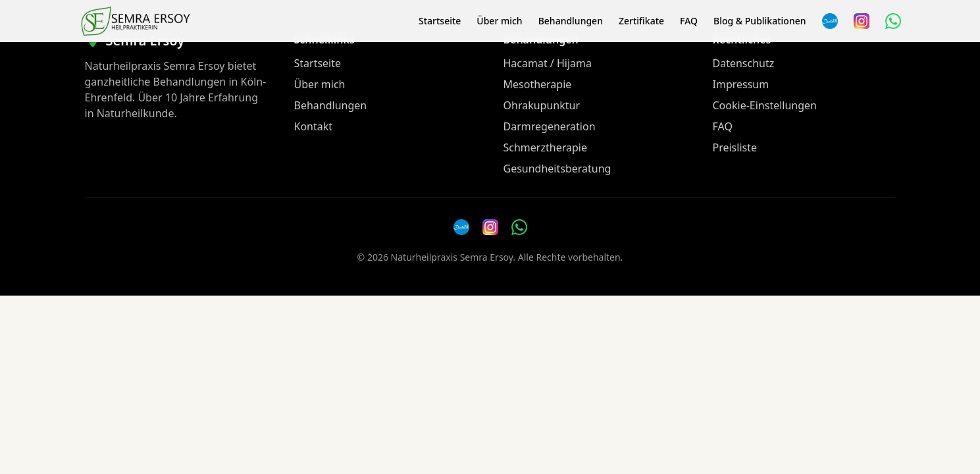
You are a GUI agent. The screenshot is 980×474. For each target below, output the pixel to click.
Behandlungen (571, 21)
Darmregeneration (550, 126)
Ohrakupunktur (542, 105)
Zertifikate (641, 21)
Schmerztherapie (545, 147)
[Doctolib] (461, 227)
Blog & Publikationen (760, 21)
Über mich (499, 21)
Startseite (440, 21)
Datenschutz (744, 63)
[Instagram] (862, 21)
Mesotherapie (538, 84)
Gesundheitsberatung (557, 169)
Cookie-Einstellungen (765, 105)
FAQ (689, 21)
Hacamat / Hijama (548, 63)
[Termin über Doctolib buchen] (830, 21)
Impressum (741, 84)
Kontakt (314, 126)
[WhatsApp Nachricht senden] (893, 21)
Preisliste (735, 147)
